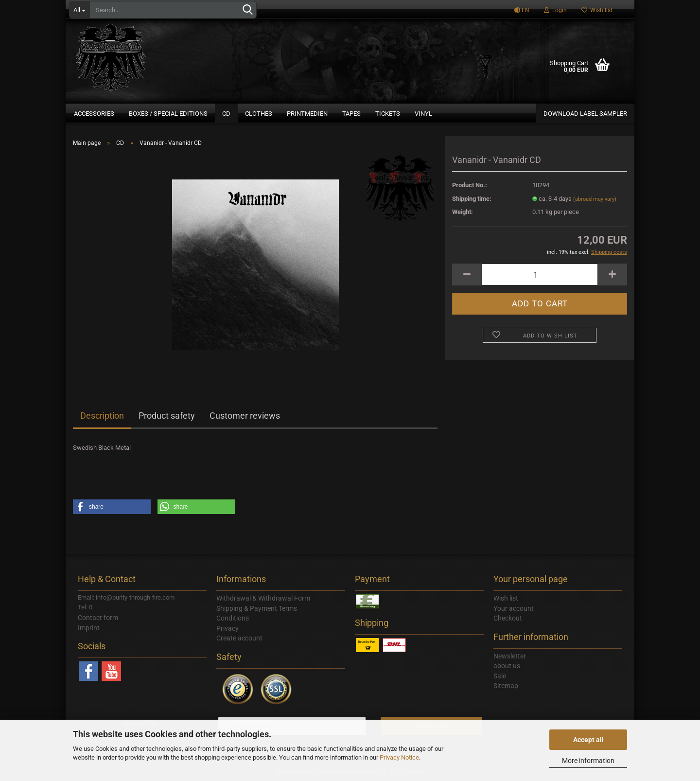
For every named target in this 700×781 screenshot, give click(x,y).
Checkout (508, 618)
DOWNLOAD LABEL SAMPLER (585, 114)
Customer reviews (245, 416)
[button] (112, 507)
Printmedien (307, 114)
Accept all (588, 740)
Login (555, 10)
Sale (500, 676)
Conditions (233, 618)
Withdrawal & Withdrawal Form (263, 598)
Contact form (98, 618)
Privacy (227, 628)
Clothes (259, 114)
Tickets (388, 114)
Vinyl (423, 114)
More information (588, 761)
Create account (239, 638)
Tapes (351, 114)
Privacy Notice (399, 757)
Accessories (94, 114)
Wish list (597, 10)
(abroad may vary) (595, 199)
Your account (514, 608)
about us (507, 666)
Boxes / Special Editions (168, 114)
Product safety (167, 416)
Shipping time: (472, 199)
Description (102, 416)
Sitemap (506, 686)
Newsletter (510, 656)
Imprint (89, 628)
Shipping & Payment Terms (257, 608)
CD (226, 114)
